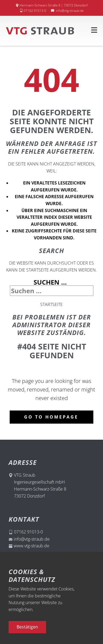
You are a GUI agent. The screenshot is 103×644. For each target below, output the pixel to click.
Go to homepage (51, 417)
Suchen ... (50, 282)
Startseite (51, 304)
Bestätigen (27, 627)
